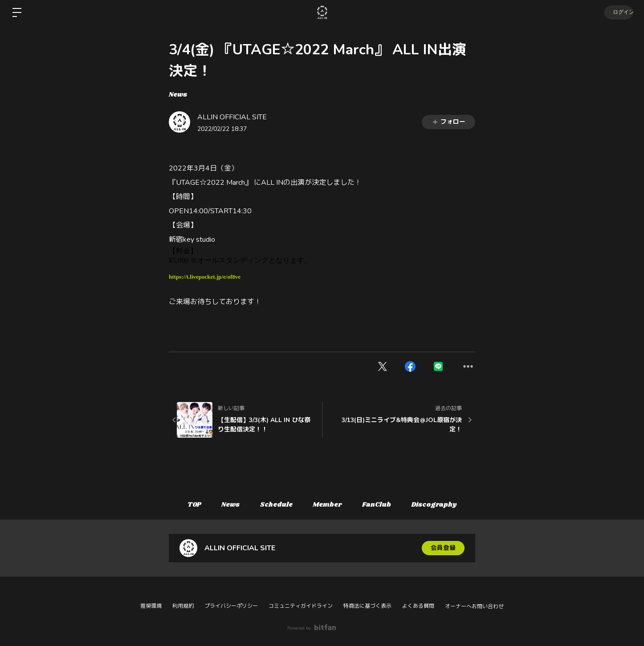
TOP (190, 505)
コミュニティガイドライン (301, 606)
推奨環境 (151, 606)
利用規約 (183, 606)
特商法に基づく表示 (367, 606)
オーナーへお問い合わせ (474, 606)
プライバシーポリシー (231, 606)
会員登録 (443, 548)
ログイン (617, 12)
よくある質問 (418, 606)
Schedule (275, 505)
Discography (439, 505)
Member (328, 505)
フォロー (448, 122)
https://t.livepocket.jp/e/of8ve (205, 277)
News (178, 95)
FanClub (380, 505)
